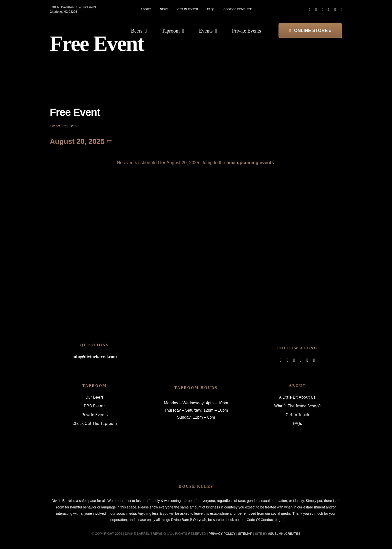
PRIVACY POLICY (222, 534)
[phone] (342, 10)
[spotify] (329, 10)
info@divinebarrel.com (94, 357)
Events (55, 126)
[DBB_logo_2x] (77, 24)
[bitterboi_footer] (196, 339)
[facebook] (310, 10)
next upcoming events (250, 163)
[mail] (335, 10)
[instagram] (322, 10)
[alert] (196, 163)
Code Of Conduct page (265, 520)
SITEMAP (245, 534)
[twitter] (316, 10)
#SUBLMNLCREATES (284, 534)
